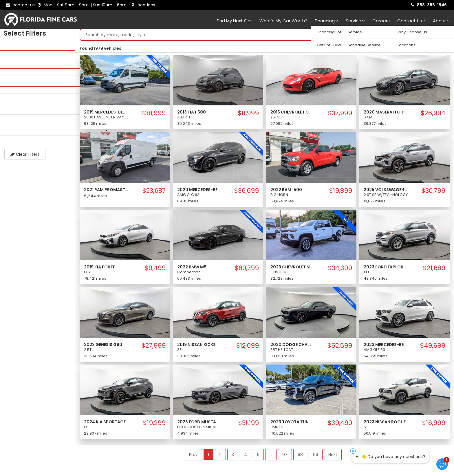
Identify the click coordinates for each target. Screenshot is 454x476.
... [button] (271, 456)
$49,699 (433, 347)
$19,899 (341, 192)
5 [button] (258, 456)
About (441, 21)
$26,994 (433, 115)
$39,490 (340, 424)
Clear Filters (38, 156)
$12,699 (248, 347)
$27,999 (154, 347)
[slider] (6, 52)
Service (355, 21)
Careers (381, 21)
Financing (326, 21)
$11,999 (248, 115)
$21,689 (434, 270)
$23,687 (154, 192)
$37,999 (340, 115)
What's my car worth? (283, 21)
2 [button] (220, 456)
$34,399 (340, 270)
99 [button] (316, 456)
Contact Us (411, 21)
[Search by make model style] (259, 36)
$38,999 (153, 115)
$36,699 (247, 192)
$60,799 (247, 270)
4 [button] (246, 456)
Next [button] (333, 456)
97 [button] (285, 456)
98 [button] (300, 456)
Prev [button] (193, 456)
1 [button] (208, 456)
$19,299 (154, 424)
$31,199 (249, 424)
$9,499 (155, 270)
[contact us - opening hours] (83, 5)
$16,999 (434, 424)
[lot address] (143, 5)
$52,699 (340, 347)
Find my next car (234, 21)
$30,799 (433, 192)
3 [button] (233, 456)
